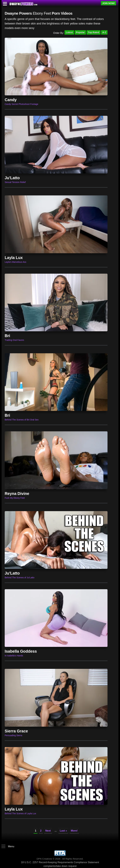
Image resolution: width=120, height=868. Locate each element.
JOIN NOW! (109, 3)
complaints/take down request (60, 866)
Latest (69, 32)
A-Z (104, 32)
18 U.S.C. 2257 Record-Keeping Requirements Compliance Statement (60, 862)
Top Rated (93, 32)
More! (74, 831)
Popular (80, 32)
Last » (63, 831)
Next (48, 831)
